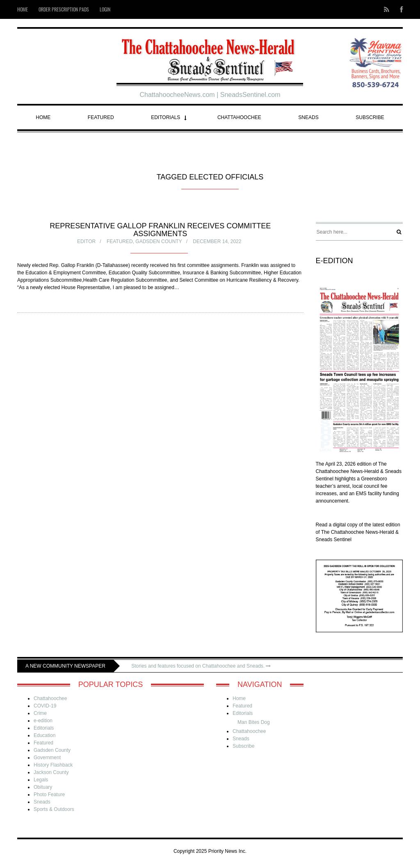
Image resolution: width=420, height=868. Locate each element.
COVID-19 (45, 706)
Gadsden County (159, 242)
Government (47, 758)
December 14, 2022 (217, 242)
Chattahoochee (239, 117)
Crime (40, 713)
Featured (101, 117)
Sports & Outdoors (54, 809)
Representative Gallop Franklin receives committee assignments (160, 230)
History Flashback (53, 765)
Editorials (165, 117)
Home (43, 117)
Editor (86, 242)
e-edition (43, 721)
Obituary (43, 787)
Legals (41, 780)
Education (45, 735)
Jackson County (51, 772)
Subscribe (370, 117)
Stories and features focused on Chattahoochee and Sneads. (201, 666)
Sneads (308, 117)
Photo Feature (49, 795)
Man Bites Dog (254, 722)
